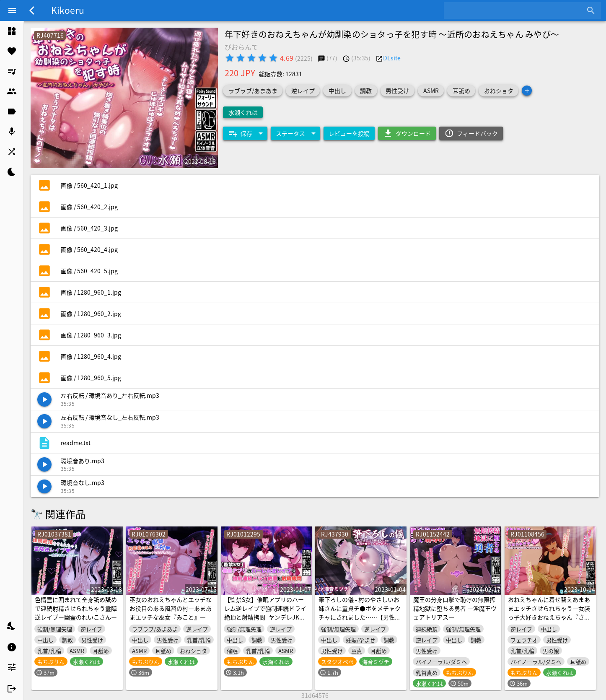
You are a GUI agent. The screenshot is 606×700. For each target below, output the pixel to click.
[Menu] (12, 10)
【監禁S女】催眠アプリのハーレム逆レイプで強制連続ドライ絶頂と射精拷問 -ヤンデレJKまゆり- (265, 613)
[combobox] (516, 10)
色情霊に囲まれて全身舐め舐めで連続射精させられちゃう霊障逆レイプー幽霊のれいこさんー (76, 608)
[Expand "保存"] (245, 133)
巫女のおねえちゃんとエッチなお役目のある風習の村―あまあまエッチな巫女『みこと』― (171, 608)
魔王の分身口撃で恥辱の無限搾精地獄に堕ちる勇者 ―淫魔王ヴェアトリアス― (455, 608)
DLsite (392, 58)
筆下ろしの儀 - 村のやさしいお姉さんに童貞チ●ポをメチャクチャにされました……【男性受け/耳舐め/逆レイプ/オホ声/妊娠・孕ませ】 (360, 617)
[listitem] (12, 31)
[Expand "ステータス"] (295, 133)
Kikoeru (68, 10)
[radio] (230, 58)
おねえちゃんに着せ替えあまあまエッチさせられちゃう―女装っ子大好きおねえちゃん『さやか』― (549, 613)
